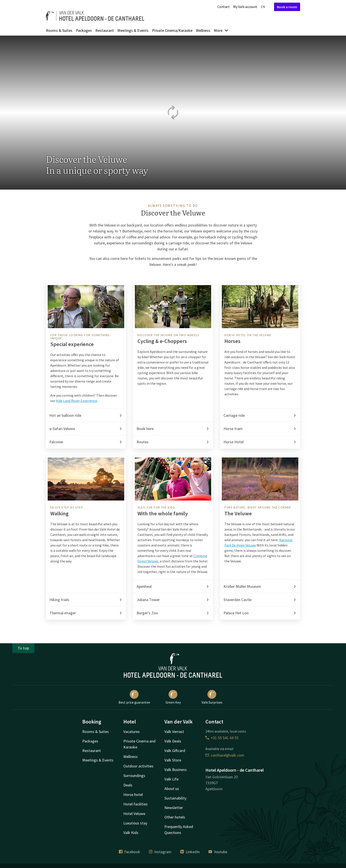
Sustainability (175, 798)
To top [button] (23, 648)
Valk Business (176, 770)
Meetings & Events (133, 30)
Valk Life (171, 779)
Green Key (173, 697)
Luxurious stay (135, 823)
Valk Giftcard (175, 751)
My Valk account (245, 7)
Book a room (287, 7)
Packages (84, 30)
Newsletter (174, 808)
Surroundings (134, 776)
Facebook (130, 852)
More (221, 30)
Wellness (203, 30)
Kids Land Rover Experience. (77, 401)
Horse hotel (133, 795)
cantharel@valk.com (225, 755)
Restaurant (105, 30)
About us (172, 789)
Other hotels (175, 817)
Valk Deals (173, 741)
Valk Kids (131, 833)
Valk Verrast (174, 732)
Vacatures (132, 732)
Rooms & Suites (59, 30)
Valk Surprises (212, 697)
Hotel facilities (135, 804)
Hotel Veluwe (134, 814)
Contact (224, 7)
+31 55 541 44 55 (222, 738)
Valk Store (173, 760)
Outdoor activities (138, 766)
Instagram (160, 852)
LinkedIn (190, 852)
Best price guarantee (134, 697)
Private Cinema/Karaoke (172, 30)
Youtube (218, 852)
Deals (128, 785)
